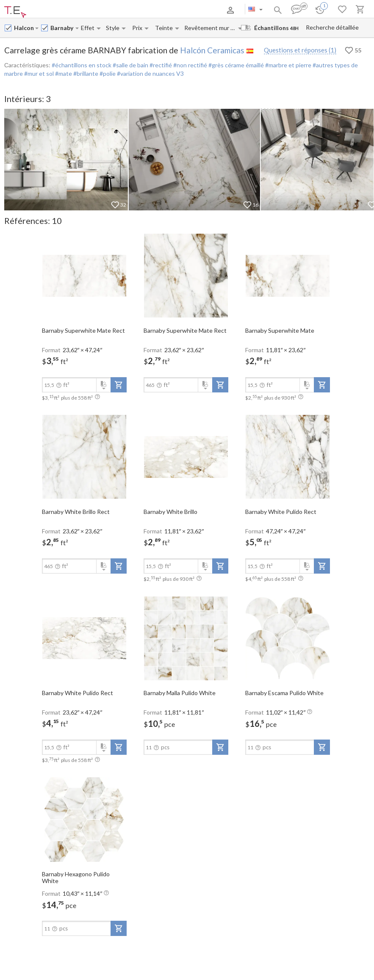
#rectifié (160, 65)
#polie (107, 73)
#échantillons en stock (82, 65)
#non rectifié (190, 65)
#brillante (85, 73)
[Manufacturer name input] (24, 28)
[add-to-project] (119, 385)
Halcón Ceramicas (212, 50)
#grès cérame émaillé (235, 65)
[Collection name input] (62, 28)
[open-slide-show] (84, 275)
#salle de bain (130, 65)
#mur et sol (38, 73)
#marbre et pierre (288, 65)
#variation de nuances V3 (150, 73)
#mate (63, 73)
